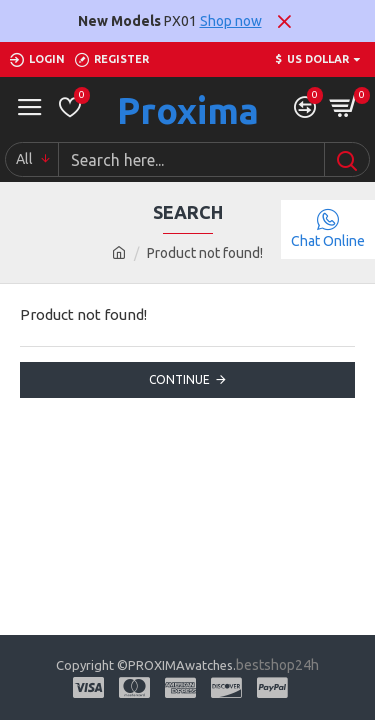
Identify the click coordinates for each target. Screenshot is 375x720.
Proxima (188, 110)
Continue (179, 379)
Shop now (231, 21)
